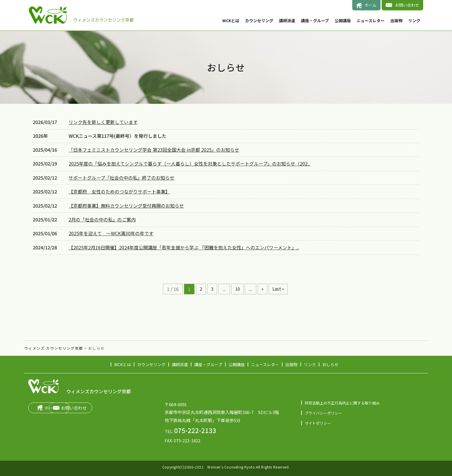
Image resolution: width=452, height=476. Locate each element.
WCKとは (231, 20)
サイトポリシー (318, 420)
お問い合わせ (407, 5)
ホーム (370, 5)
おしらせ (330, 362)
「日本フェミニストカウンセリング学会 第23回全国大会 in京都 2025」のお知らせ (154, 149)
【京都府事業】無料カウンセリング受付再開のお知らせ (126, 204)
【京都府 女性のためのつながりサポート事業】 (119, 190)
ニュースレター (371, 20)
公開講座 (343, 20)
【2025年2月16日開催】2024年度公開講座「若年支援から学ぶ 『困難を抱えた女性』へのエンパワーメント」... (184, 245)
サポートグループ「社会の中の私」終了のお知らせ (122, 177)
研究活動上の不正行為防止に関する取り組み (342, 400)
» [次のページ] (263, 286)
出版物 (396, 20)
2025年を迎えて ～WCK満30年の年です (111, 231)
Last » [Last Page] (280, 286)
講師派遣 (287, 20)
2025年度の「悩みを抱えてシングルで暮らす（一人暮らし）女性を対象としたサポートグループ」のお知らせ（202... (190, 163)
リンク (414, 20)
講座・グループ (315, 20)
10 (237, 286)
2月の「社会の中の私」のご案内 (102, 218)
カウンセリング (259, 20)
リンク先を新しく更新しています (103, 122)
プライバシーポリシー (323, 410)
